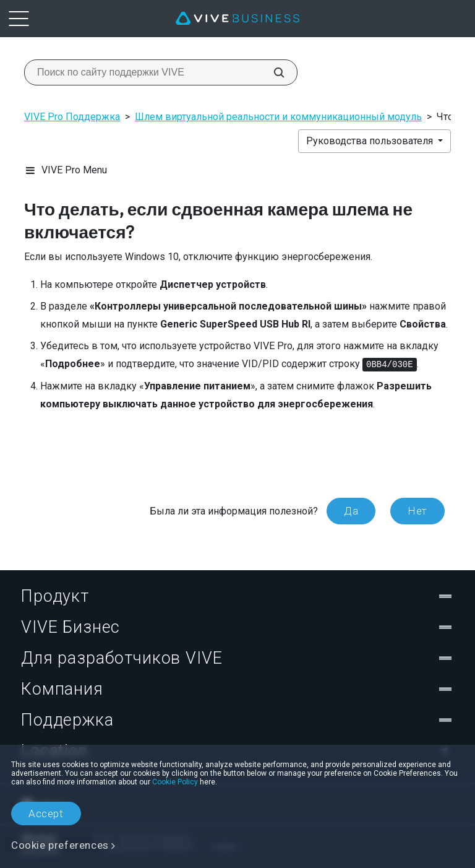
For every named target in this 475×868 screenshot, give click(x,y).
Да (351, 511)
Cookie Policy (175, 782)
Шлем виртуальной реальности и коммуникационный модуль (278, 117)
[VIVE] (237, 19)
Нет (417, 511)
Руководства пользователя (371, 141)
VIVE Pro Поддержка (72, 117)
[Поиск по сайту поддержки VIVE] (272, 72)
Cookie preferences (60, 845)
